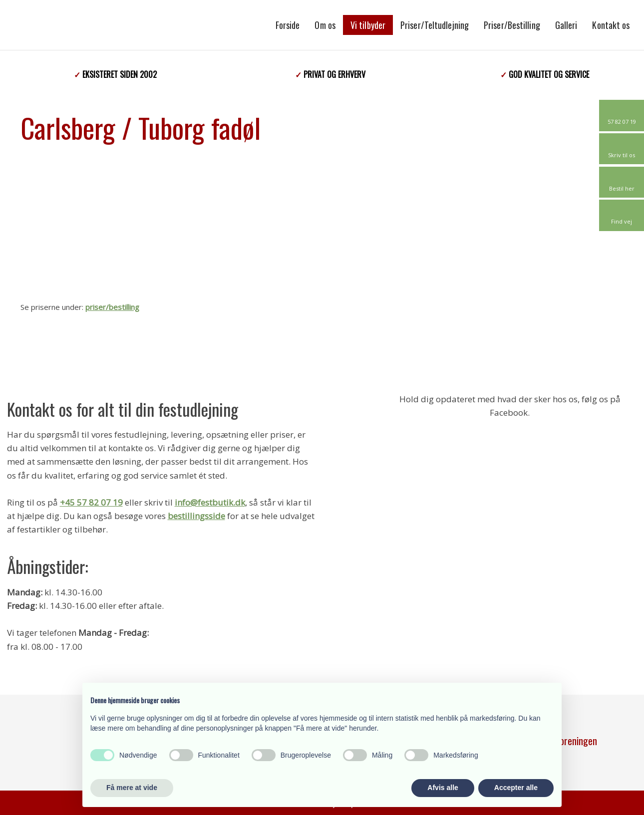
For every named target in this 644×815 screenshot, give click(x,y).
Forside (288, 25)
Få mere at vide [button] (132, 788)
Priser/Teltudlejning (435, 25)
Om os (325, 25)
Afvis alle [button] (443, 788)
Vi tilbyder (368, 25)
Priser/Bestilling (512, 25)
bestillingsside (196, 516)
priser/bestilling (112, 307)
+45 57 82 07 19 (91, 502)
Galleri (566, 25)
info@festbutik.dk (210, 502)
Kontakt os (611, 25)
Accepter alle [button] (516, 788)
